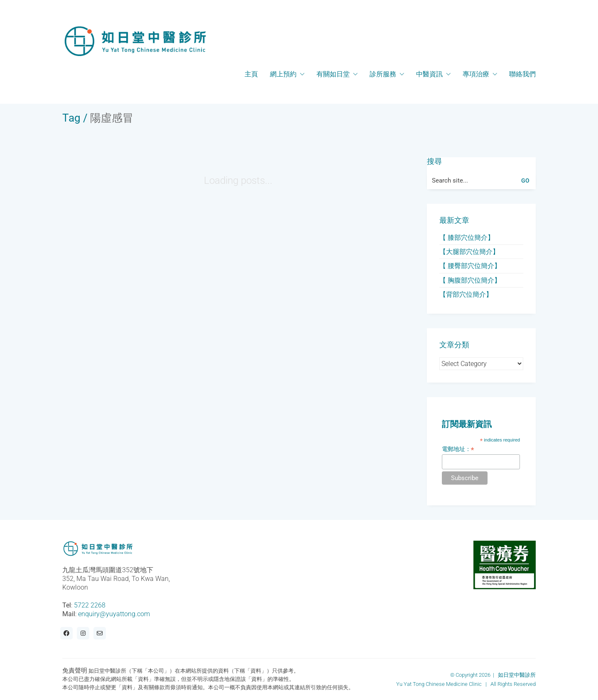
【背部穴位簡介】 (466, 294)
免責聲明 (75, 671)
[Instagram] (83, 633)
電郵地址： (458, 449)
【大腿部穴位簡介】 (469, 252)
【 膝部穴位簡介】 (467, 238)
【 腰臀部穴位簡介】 (470, 266)
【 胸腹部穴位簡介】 (470, 280)
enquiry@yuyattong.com (114, 614)
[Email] (100, 633)
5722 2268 (90, 605)
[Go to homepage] (135, 41)
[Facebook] (66, 633)
